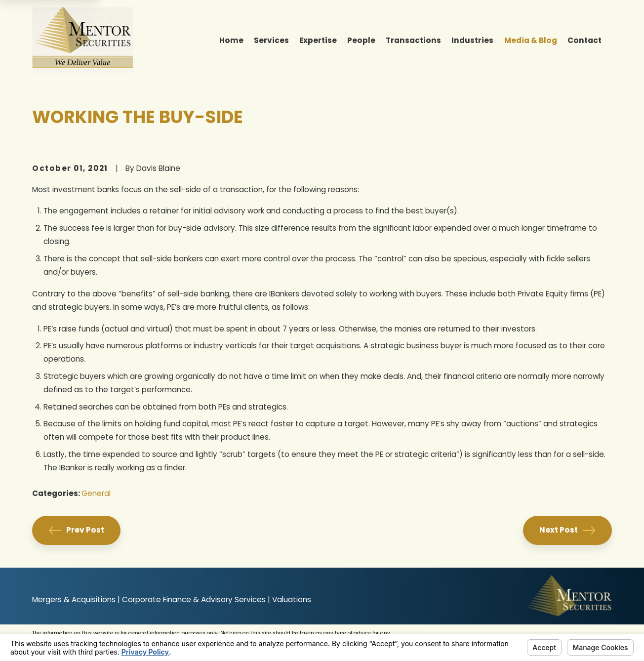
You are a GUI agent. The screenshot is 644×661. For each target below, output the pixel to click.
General (96, 493)
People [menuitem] (361, 40)
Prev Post (77, 530)
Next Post (567, 530)
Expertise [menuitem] (318, 40)
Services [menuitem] (271, 40)
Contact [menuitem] (584, 40)
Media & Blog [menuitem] (531, 40)
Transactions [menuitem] (413, 40)
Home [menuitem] (231, 40)
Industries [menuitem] (472, 40)
